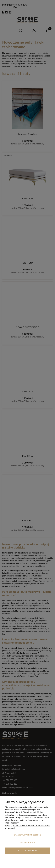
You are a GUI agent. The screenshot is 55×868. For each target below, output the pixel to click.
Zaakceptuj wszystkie (28, 851)
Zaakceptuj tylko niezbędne (28, 835)
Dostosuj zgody (27, 843)
